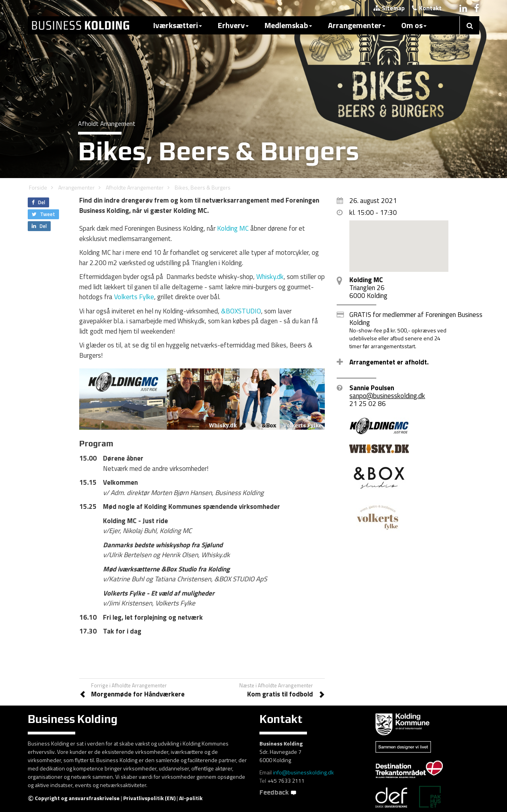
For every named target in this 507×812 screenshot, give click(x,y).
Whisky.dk (270, 277)
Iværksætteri (178, 25)
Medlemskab (288, 25)
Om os (414, 25)
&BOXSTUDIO (241, 311)
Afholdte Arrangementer (135, 187)
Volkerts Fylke (134, 297)
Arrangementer (357, 25)
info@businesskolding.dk (303, 772)
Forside (38, 187)
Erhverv (233, 25)
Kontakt (427, 8)
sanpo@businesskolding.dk (387, 396)
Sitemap (389, 8)
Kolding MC (233, 228)
